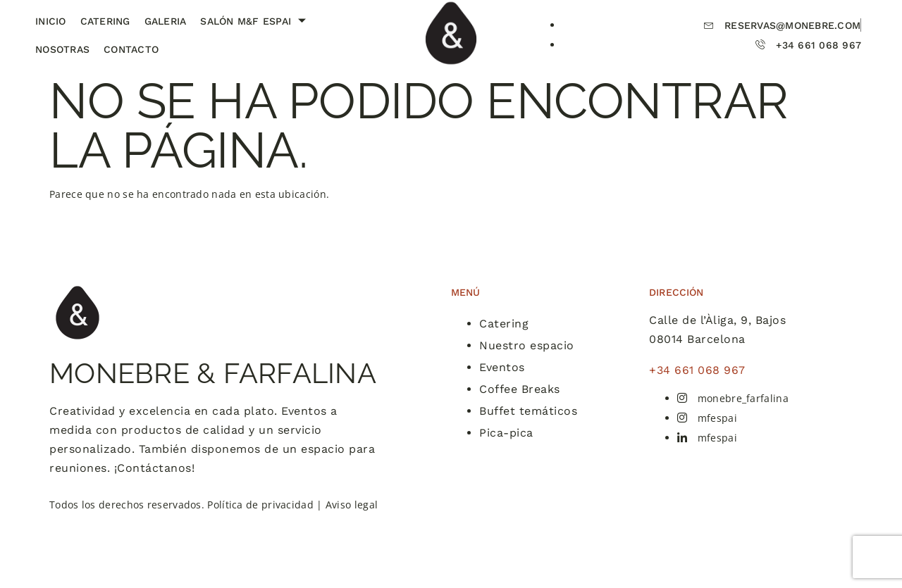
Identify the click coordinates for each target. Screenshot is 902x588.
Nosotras (62, 49)
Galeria (166, 21)
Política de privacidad (260, 505)
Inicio (51, 21)
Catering (105, 21)
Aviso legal (352, 505)
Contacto (131, 49)
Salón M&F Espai (255, 21)
